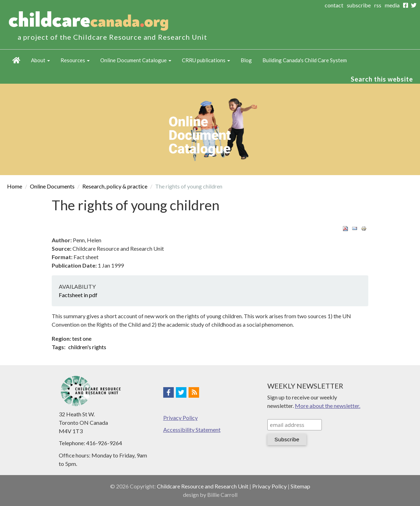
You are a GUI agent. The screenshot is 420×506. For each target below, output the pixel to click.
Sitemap (300, 486)
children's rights (87, 347)
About (40, 60)
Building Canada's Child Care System (305, 60)
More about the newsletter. (327, 406)
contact (334, 5)
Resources (75, 60)
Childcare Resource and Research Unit (203, 486)
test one (82, 338)
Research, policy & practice (115, 186)
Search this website (382, 79)
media (392, 5)
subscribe (359, 5)
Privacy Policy (180, 418)
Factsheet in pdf (78, 295)
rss (378, 5)
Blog (246, 60)
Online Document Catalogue (136, 60)
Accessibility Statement (192, 430)
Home (16, 60)
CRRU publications (206, 60)
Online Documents (52, 186)
